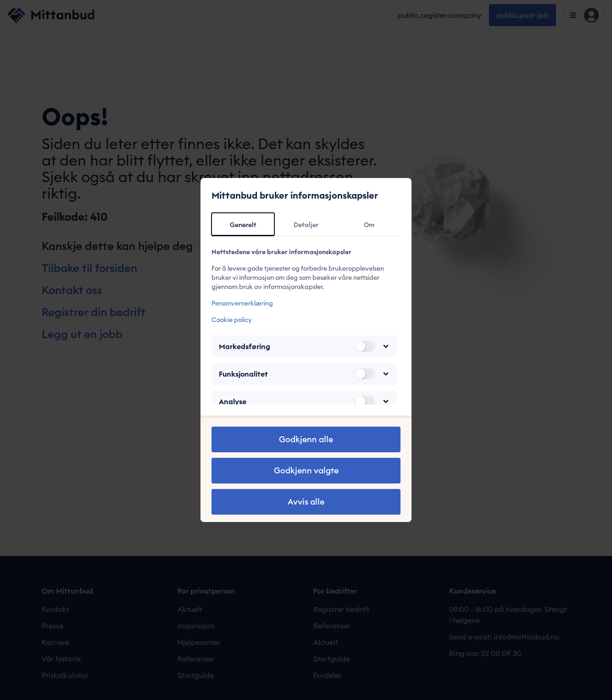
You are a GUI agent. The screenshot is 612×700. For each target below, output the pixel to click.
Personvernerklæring (242, 303)
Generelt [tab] (243, 225)
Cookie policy (232, 320)
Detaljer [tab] (306, 225)
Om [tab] (369, 225)
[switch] (365, 346)
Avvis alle (306, 502)
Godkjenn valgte (306, 470)
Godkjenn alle (306, 439)
